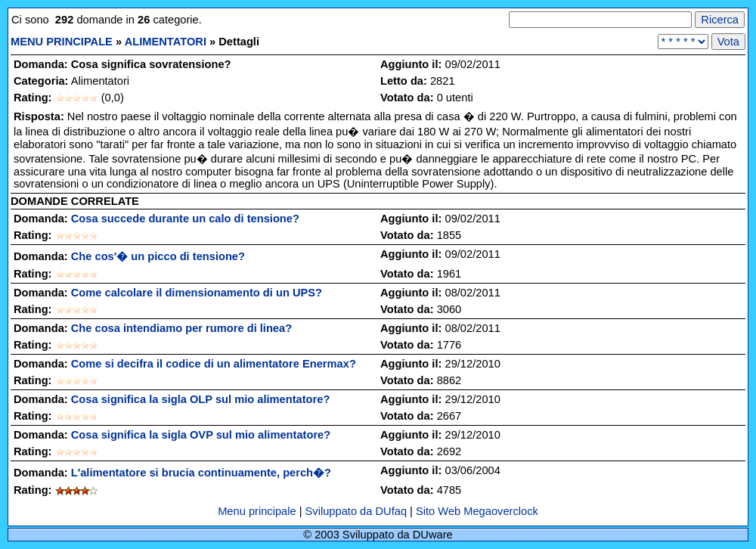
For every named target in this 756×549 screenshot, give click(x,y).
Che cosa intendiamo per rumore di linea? (181, 328)
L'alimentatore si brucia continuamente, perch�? (201, 473)
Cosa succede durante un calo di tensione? (185, 219)
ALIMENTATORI (166, 42)
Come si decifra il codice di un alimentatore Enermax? (214, 364)
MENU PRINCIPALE (62, 42)
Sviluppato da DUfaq (356, 511)
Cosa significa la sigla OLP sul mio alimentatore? (201, 399)
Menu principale (259, 511)
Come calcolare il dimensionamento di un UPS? (197, 293)
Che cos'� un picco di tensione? (158, 256)
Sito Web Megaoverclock (477, 511)
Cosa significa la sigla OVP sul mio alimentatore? (201, 435)
